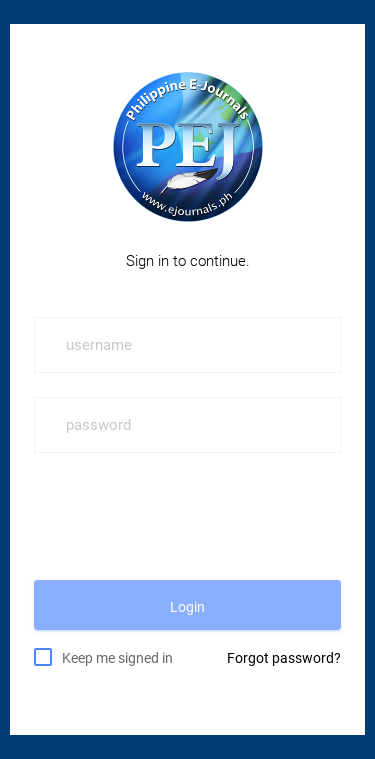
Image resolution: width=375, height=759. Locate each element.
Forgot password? (284, 658)
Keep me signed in (117, 657)
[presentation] (186, 516)
